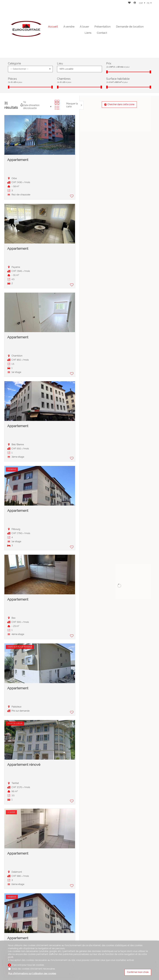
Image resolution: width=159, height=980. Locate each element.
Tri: (25, 102)
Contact (102, 33)
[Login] (135, 3)
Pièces (12, 79)
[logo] (26, 29)
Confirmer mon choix (138, 972)
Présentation (102, 26)
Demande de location (130, 26)
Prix (109, 63)
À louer (84, 26)
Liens (88, 33)
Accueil (53, 26)
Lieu (60, 63)
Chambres (64, 79)
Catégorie (14, 63)
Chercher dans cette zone (119, 104)
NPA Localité (66, 69)
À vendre (69, 26)
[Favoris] (129, 3)
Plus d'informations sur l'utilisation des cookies (32, 974)
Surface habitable (118, 79)
